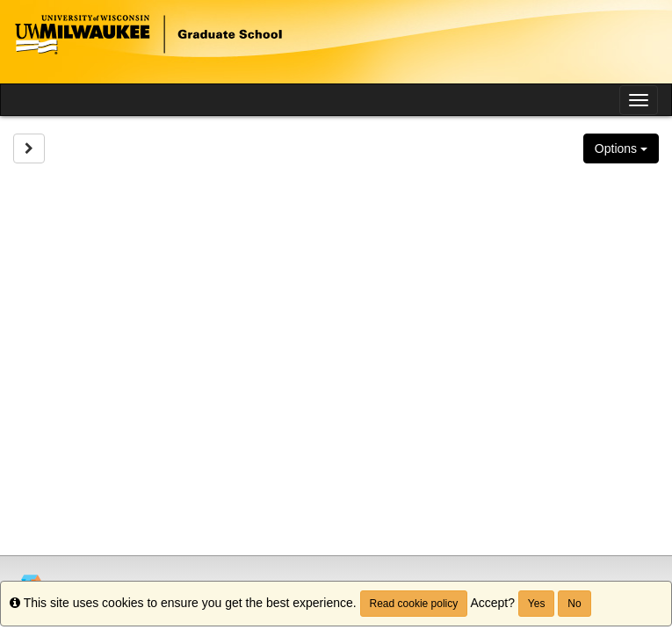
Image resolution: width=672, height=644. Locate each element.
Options (621, 148)
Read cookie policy (414, 604)
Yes (537, 604)
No (574, 604)
